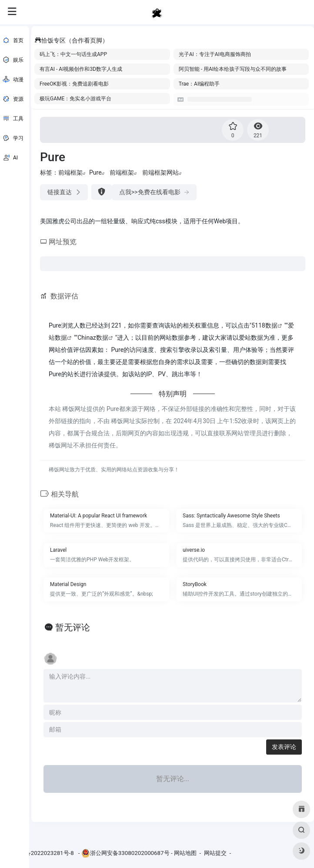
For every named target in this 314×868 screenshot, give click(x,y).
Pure (95, 172)
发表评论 (284, 747)
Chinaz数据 (93, 338)
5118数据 (264, 325)
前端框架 (70, 172)
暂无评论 (73, 627)
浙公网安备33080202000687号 (130, 853)
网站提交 (215, 853)
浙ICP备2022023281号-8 (43, 853)
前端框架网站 (160, 172)
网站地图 (185, 853)
